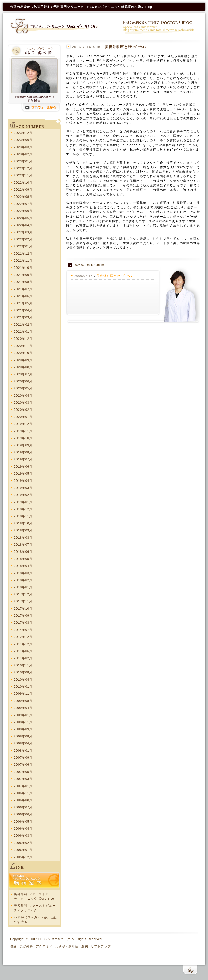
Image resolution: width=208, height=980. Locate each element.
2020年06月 (23, 381)
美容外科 (26, 946)
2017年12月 (23, 594)
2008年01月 (23, 751)
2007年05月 (23, 772)
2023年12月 (23, 133)
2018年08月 (23, 538)
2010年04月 (23, 680)
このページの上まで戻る (190, 971)
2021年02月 (23, 325)
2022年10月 (23, 183)
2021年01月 (23, 332)
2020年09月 (23, 360)
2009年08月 (23, 701)
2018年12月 (23, 509)
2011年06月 (23, 651)
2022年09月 (23, 190)
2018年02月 (23, 580)
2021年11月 (23, 261)
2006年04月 (23, 829)
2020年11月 (23, 346)
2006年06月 (23, 814)
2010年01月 (23, 687)
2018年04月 (23, 566)
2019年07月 (23, 459)
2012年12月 (23, 637)
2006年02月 (23, 843)
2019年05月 (23, 474)
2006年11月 (23, 793)
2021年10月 (23, 268)
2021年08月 (23, 282)
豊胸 (85, 946)
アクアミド (44, 946)
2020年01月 (23, 417)
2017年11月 (23, 601)
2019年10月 (23, 438)
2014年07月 (23, 630)
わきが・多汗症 (67, 946)
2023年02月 (23, 154)
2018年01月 (23, 587)
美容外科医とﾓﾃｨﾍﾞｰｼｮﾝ (115, 276)
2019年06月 (23, 467)
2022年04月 (23, 225)
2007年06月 (23, 765)
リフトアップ (101, 946)
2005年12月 (23, 857)
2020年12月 (23, 339)
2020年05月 (23, 388)
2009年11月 (23, 694)
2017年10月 (23, 609)
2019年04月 (23, 481)
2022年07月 (23, 204)
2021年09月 (23, 275)
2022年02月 (23, 239)
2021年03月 (23, 317)
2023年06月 (23, 140)
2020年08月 (23, 367)
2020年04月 (23, 396)
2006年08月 (23, 800)
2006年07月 (23, 807)
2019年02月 (23, 495)
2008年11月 (23, 722)
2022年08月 (23, 197)
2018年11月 (23, 516)
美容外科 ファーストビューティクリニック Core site (35, 896)
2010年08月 (23, 672)
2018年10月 (23, 523)
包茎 (13, 946)
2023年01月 (23, 161)
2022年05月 (23, 218)
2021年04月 (23, 310)
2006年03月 (23, 836)
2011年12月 (23, 644)
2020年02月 (23, 410)
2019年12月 (23, 424)
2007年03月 (23, 779)
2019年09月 (23, 445)
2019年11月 (23, 431)
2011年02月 (23, 658)
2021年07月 (23, 289)
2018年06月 (23, 552)
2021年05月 (23, 303)
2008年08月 (23, 736)
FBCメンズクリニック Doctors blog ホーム (55, 26)
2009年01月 (23, 715)
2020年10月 (23, 353)
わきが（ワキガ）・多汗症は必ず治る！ (36, 920)
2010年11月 (23, 665)
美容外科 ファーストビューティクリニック (35, 908)
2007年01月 (23, 786)
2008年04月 (23, 743)
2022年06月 (23, 211)
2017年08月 (23, 623)
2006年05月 (23, 822)
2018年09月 (23, 530)
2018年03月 (23, 573)
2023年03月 (23, 147)
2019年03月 (23, 488)
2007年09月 (23, 758)
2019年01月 (23, 502)
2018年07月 (23, 545)
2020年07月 (23, 374)
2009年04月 (23, 708)
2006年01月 (23, 850)
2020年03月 (23, 403)
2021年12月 (23, 254)
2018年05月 (23, 559)
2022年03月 (23, 232)
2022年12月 (23, 168)
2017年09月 (23, 616)
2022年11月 (23, 175)
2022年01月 (23, 246)
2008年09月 (23, 729)
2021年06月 (23, 296)
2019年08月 (23, 452)
